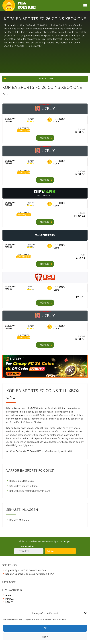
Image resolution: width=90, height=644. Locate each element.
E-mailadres (29, 546)
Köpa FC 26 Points (19, 520)
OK (45, 628)
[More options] (45, 79)
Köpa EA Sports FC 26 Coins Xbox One (26, 570)
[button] (85, 613)
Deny (45, 637)
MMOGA (10, 599)
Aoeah (9, 595)
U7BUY (9, 602)
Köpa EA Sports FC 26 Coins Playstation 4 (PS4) (30, 574)
